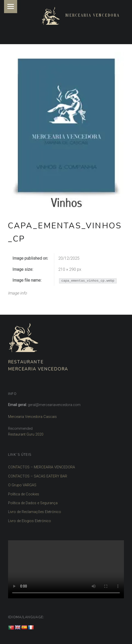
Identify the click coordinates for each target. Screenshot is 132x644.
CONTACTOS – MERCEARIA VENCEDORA (42, 467)
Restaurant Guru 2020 (26, 434)
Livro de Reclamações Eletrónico (35, 512)
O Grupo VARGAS (22, 485)
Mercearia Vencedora (93, 15)
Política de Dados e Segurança (33, 503)
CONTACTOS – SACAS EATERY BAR (38, 476)
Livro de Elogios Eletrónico (30, 521)
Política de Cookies (24, 494)
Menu (11, 7)
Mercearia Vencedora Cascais (32, 417)
